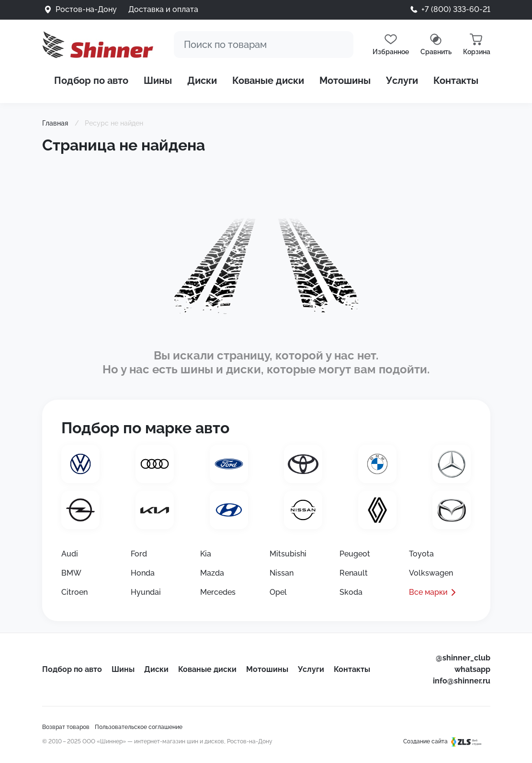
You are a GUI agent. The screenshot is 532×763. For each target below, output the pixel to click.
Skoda (351, 592)
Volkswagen (431, 573)
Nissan (282, 573)
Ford (139, 554)
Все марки (428, 592)
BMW (71, 573)
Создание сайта (447, 741)
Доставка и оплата (163, 9)
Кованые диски (268, 81)
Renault (354, 573)
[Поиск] (264, 45)
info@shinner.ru (462, 681)
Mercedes (218, 592)
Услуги (402, 81)
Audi (70, 554)
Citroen (74, 592)
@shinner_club (463, 658)
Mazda (212, 573)
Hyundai (146, 592)
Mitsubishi (288, 554)
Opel (278, 592)
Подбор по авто (91, 81)
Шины (158, 81)
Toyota (421, 554)
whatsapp (472, 669)
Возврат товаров (66, 727)
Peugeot (355, 554)
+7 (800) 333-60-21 (456, 9)
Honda (143, 573)
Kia (206, 554)
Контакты (456, 81)
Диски (202, 81)
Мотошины (345, 81)
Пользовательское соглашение (139, 727)
